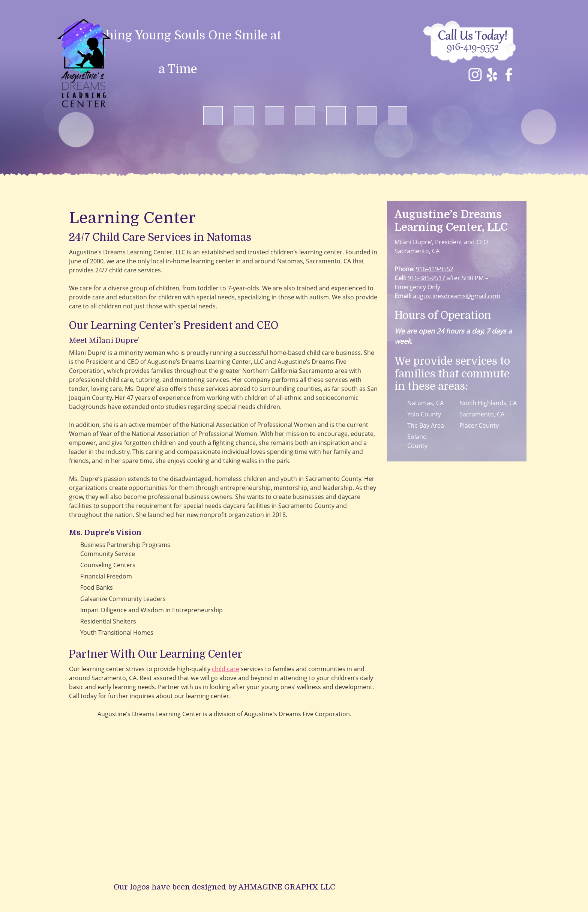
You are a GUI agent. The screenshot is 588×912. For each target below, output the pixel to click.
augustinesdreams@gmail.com (457, 296)
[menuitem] (213, 116)
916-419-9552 (435, 269)
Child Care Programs (292, 887)
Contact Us (412, 887)
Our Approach (237, 887)
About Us (197, 887)
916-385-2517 (426, 278)
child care (226, 669)
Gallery (338, 887)
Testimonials (372, 887)
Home (169, 887)
